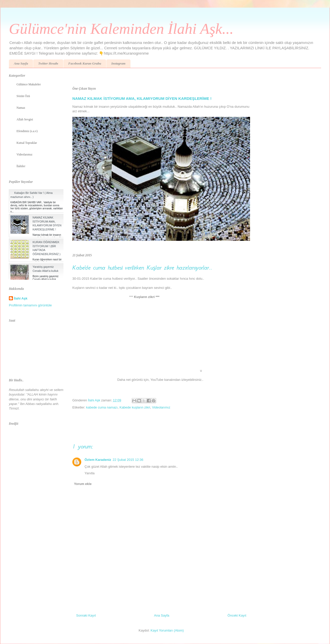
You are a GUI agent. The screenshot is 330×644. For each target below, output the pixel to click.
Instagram (118, 63)
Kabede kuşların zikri (135, 407)
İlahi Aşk (21, 298)
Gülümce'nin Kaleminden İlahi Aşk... (121, 29)
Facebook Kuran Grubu (85, 63)
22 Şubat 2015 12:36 (128, 460)
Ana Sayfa (21, 63)
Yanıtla (90, 473)
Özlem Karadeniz (98, 460)
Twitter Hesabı (48, 63)
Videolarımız (161, 407)
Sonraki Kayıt (86, 615)
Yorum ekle (83, 484)
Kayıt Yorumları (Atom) (167, 630)
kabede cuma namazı (102, 407)
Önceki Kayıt (237, 615)
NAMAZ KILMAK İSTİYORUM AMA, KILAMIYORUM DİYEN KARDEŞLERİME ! (142, 98)
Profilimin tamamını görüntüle (30, 305)
